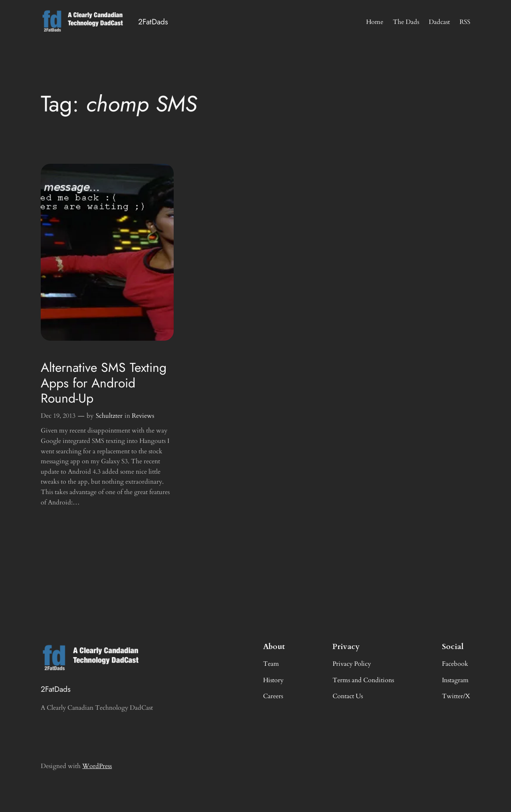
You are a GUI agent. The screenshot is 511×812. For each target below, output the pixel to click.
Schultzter (109, 416)
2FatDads (153, 22)
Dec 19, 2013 (58, 416)
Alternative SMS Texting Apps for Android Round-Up (104, 383)
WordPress (97, 766)
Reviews (143, 416)
